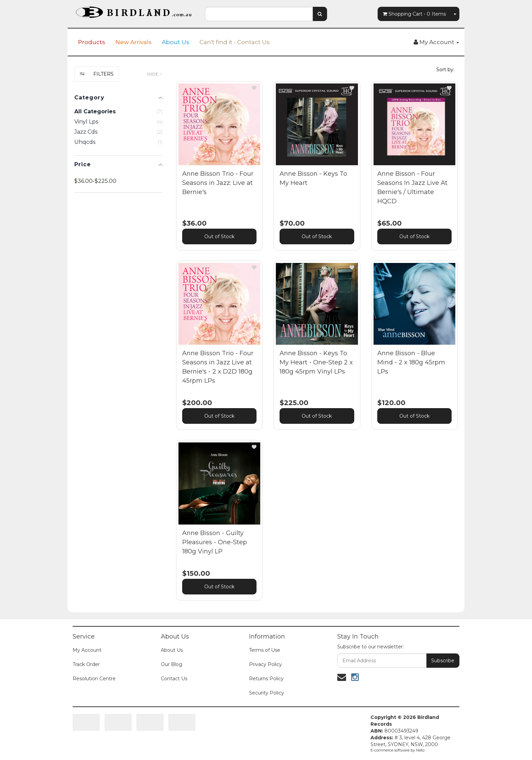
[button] (254, 88)
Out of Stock (219, 236)
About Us (176, 42)
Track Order (86, 664)
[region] (118, 339)
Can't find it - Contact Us (235, 42)
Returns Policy (266, 679)
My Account (87, 650)
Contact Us (174, 679)
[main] (317, 346)
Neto (420, 750)
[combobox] (259, 14)
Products (92, 42)
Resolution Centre (94, 679)
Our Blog (172, 664)
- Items (414, 14)
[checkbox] (118, 122)
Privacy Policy (265, 664)
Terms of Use (265, 650)
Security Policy (267, 693)
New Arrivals (134, 42)
